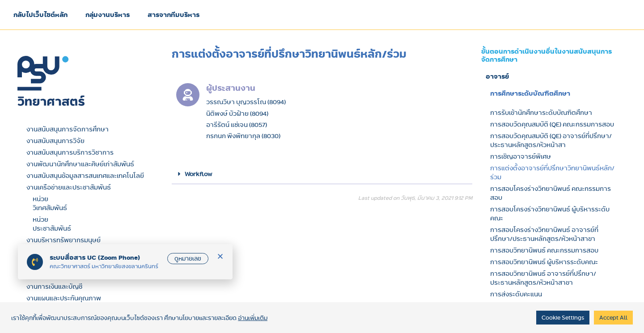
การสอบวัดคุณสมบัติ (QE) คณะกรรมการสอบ (552, 124)
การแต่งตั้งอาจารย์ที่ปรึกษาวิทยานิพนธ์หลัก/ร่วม (552, 173)
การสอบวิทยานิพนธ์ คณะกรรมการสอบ (544, 250)
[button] (322, 174)
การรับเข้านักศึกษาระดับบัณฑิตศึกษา (541, 113)
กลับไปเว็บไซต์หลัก (40, 15)
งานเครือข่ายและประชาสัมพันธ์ (69, 187)
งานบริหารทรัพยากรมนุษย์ (64, 240)
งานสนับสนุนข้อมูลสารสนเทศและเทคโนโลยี (85, 176)
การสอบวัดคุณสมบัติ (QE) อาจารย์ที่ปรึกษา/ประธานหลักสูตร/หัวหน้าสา (551, 140)
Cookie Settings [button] (563, 317)
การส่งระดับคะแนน (516, 294)
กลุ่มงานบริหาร (108, 15)
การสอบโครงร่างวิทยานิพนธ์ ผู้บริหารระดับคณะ (550, 214)
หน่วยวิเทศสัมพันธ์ (50, 203)
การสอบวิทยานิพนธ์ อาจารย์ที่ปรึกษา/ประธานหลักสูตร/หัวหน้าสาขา (543, 278)
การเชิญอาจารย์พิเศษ (521, 156)
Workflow (198, 174)
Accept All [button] (613, 317)
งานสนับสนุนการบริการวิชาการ (70, 152)
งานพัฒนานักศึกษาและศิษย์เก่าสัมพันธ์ (80, 164)
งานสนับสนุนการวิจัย (55, 141)
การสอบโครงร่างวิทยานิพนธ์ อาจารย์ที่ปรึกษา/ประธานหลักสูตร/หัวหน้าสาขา (544, 234)
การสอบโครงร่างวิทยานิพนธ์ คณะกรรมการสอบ (551, 193)
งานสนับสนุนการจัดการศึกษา (68, 129)
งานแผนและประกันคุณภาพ (64, 298)
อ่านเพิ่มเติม (253, 318)
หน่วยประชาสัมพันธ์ (52, 224)
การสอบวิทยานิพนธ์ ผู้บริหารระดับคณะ (544, 262)
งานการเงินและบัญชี (54, 287)
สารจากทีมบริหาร (174, 15)
